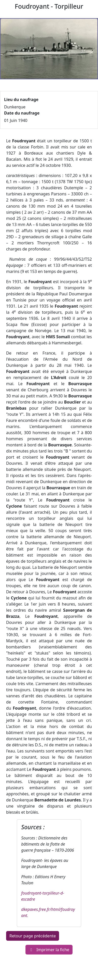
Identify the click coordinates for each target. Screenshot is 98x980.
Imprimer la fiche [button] (49, 950)
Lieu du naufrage (21, 99)
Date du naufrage (22, 113)
